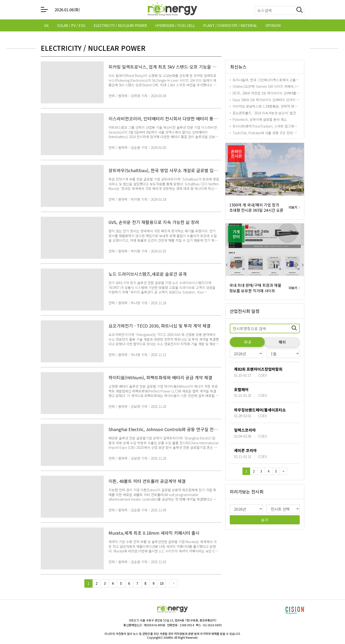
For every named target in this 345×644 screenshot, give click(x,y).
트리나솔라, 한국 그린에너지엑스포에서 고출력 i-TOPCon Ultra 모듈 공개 (285, 80)
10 (162, 583)
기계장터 (236, 234)
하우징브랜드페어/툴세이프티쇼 (260, 410)
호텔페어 (241, 389)
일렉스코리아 (245, 430)
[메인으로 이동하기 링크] (172, 9)
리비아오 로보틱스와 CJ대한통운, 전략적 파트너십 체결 (272, 106)
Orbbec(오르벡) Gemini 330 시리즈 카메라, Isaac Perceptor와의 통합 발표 (286, 86)
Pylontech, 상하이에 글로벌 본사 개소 (260, 119)
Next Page (174, 583)
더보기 (293, 207)
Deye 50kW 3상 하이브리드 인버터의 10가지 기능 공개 (271, 100)
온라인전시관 (236, 154)
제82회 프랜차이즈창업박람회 (258, 369)
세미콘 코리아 (245, 450)
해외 (282, 342)
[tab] (46, 25)
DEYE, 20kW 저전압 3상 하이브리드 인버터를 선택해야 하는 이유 (278, 93)
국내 (247, 342)
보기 (265, 520)
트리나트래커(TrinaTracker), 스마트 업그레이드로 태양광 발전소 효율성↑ (285, 126)
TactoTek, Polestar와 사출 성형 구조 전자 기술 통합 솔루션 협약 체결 (282, 133)
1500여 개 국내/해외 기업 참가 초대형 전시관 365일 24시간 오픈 (256, 208)
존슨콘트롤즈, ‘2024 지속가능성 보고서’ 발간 (264, 113)
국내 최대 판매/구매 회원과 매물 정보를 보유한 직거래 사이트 (255, 288)
